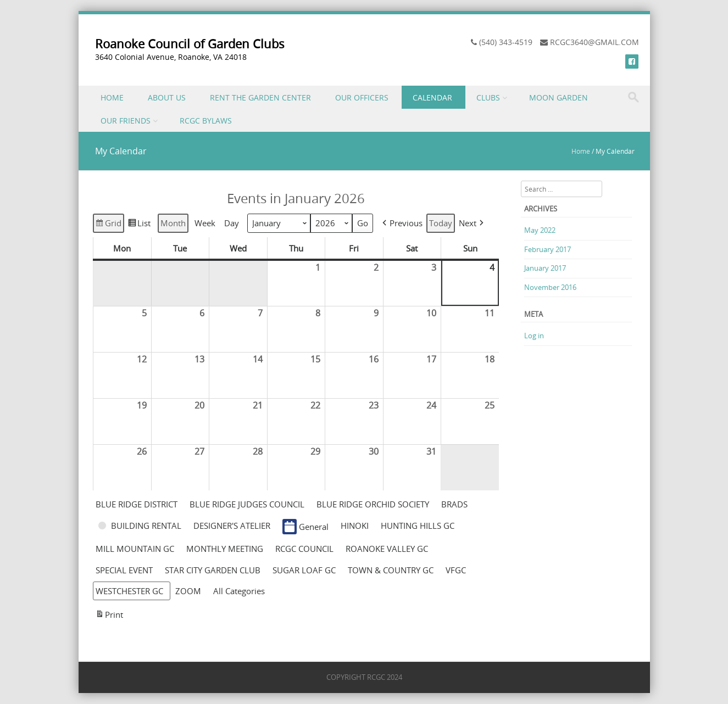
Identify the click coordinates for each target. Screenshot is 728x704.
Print (109, 616)
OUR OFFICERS (362, 97)
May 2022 (540, 230)
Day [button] (232, 224)
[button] (401, 223)
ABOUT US (167, 97)
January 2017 (545, 268)
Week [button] (205, 224)
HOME (112, 97)
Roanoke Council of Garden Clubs (190, 44)
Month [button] (173, 224)
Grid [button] (108, 225)
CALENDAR (432, 97)
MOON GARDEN (558, 97)
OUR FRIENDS (126, 121)
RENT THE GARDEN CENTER (260, 97)
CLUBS (488, 97)
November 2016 (550, 287)
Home (581, 151)
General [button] (305, 527)
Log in (534, 336)
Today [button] (441, 224)
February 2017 (548, 249)
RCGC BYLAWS (206, 121)
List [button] (139, 225)
